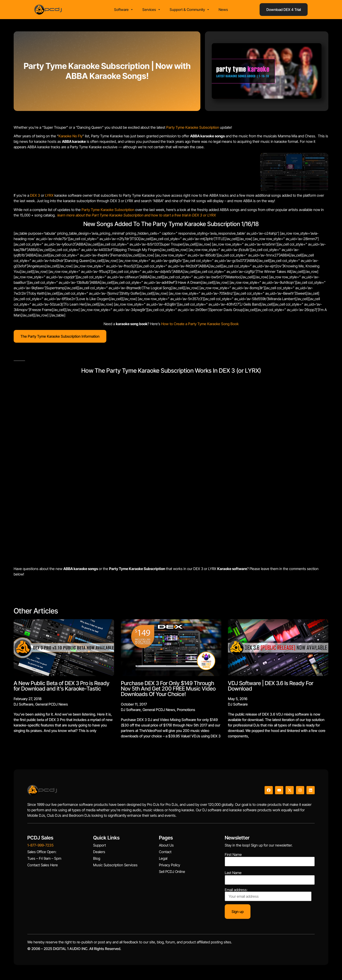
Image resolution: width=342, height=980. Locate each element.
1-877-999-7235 (40, 847)
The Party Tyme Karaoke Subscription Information (60, 338)
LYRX (49, 197)
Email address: (268, 896)
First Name (233, 856)
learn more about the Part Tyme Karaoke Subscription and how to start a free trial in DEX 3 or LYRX (137, 216)
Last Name (233, 874)
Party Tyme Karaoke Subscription (193, 129)
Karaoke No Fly (70, 137)
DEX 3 (35, 197)
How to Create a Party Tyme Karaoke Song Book (200, 325)
